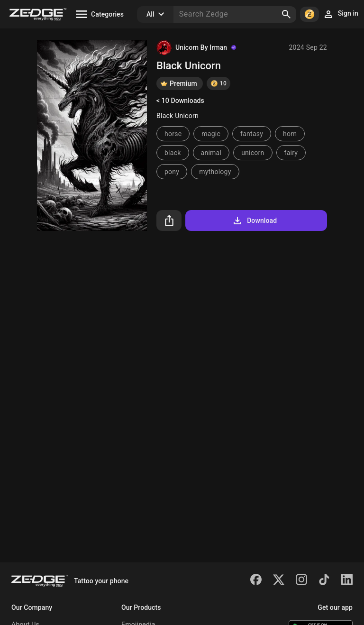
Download (254, 221)
